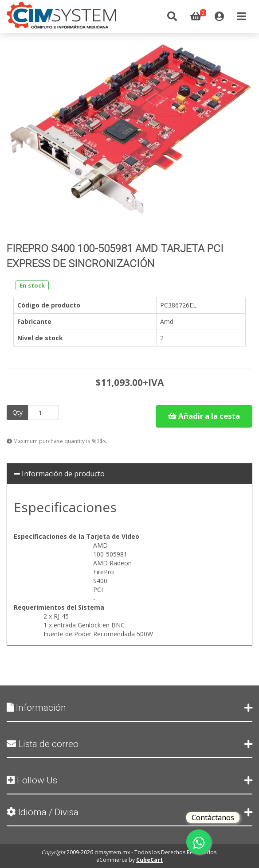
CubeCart (149, 860)
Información (129, 708)
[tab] (129, 474)
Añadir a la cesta (204, 416)
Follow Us (129, 780)
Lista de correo (129, 744)
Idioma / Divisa (129, 812)
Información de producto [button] (59, 474)
